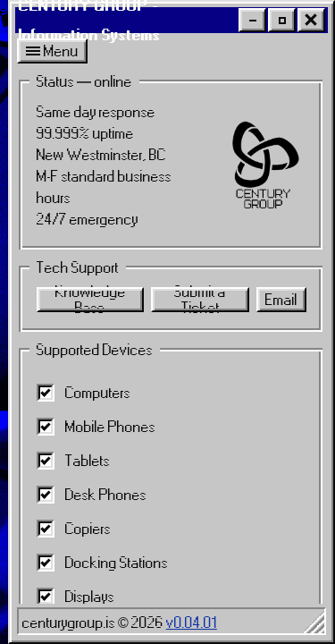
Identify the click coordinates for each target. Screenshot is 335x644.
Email (281, 300)
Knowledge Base (91, 300)
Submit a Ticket (200, 300)
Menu (52, 51)
